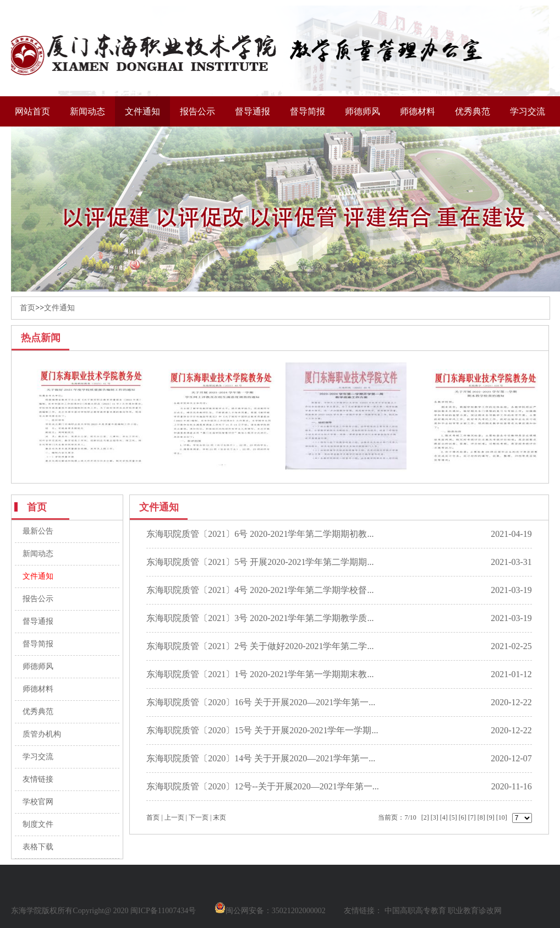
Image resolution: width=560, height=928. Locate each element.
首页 (28, 308)
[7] (472, 817)
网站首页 (32, 111)
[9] (491, 817)
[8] (481, 817)
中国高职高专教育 (415, 911)
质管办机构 (42, 734)
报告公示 (197, 111)
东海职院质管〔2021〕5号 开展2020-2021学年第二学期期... (260, 562)
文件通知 (142, 111)
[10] (502, 817)
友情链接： (363, 911)
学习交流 (528, 111)
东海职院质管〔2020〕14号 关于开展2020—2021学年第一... (261, 758)
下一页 (199, 817)
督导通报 (252, 111)
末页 (219, 817)
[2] (425, 817)
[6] (463, 817)
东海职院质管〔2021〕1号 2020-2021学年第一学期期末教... (260, 674)
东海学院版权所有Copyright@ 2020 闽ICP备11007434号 (103, 911)
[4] (444, 817)
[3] (435, 817)
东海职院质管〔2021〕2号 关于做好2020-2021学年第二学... (260, 646)
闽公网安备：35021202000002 (270, 911)
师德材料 (418, 111)
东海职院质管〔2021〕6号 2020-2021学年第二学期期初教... (260, 534)
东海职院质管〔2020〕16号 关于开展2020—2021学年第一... (261, 702)
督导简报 (308, 111)
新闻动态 (87, 111)
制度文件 (38, 824)
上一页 (174, 817)
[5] (453, 817)
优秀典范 (473, 111)
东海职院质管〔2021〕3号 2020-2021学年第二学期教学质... (260, 618)
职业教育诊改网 (475, 911)
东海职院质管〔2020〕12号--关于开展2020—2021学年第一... (263, 786)
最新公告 (38, 531)
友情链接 (38, 779)
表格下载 (38, 847)
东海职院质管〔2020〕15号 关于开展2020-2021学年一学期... (262, 730)
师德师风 (363, 111)
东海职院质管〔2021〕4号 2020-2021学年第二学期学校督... (260, 590)
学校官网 (38, 802)
